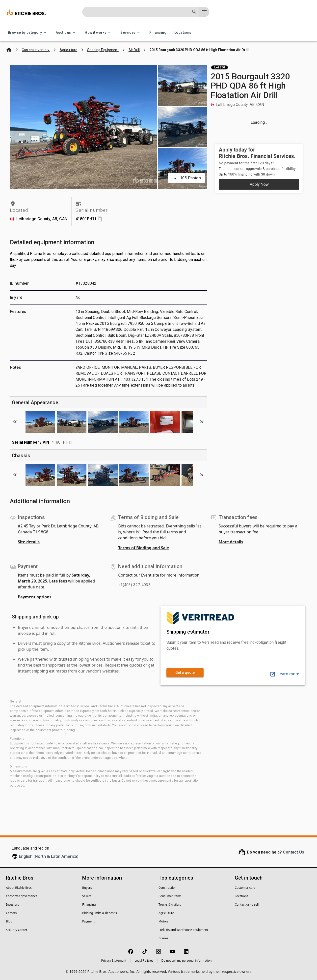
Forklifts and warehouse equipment (183, 930)
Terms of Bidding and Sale (144, 548)
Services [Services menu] (131, 33)
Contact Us (293, 852)
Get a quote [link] (185, 673)
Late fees (58, 581)
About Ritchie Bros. (19, 888)
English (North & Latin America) (49, 856)
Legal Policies (144, 961)
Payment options (35, 597)
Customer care (245, 888)
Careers (11, 913)
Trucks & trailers (170, 904)
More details (231, 542)
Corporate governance (22, 896)
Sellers (87, 896)
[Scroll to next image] (202, 422)
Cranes (163, 938)
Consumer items (170, 896)
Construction (168, 888)
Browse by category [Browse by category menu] (28, 33)
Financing (158, 33)
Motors (163, 921)
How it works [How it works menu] (99, 33)
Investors (12, 904)
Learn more (284, 674)
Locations (183, 33)
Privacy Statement (114, 961)
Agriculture (166, 913)
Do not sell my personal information (187, 961)
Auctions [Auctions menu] (66, 33)
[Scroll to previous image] (15, 422)
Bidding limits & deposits (100, 913)
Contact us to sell (247, 904)
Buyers (87, 888)
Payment (88, 921)
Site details (29, 542)
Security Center (17, 930)
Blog (9, 921)
